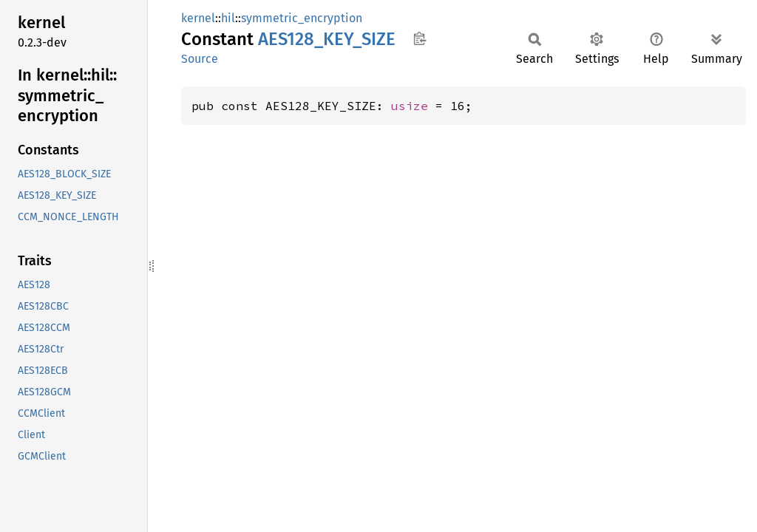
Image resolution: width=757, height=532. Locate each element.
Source (200, 59)
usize (410, 106)
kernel (198, 18)
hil (228, 18)
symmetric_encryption (302, 18)
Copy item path (420, 38)
